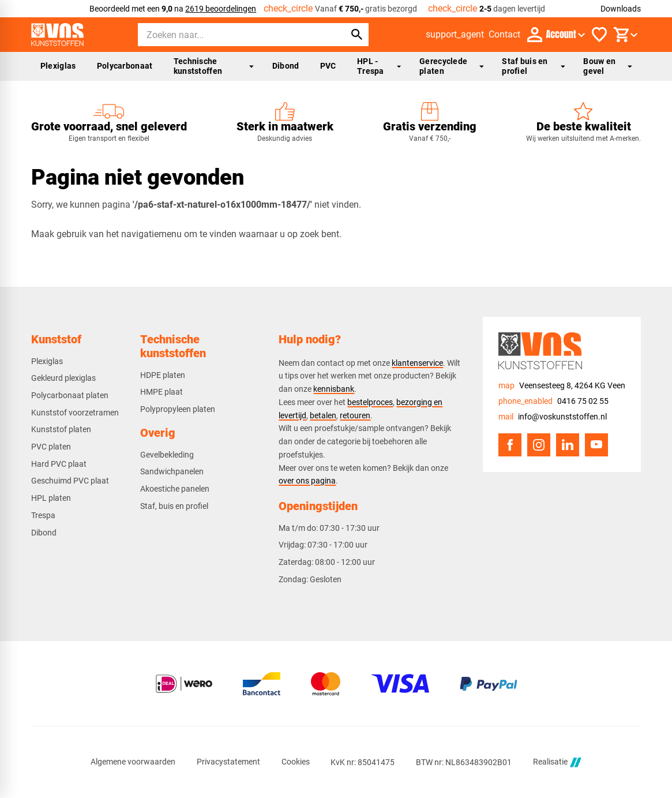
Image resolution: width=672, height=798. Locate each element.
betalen (323, 415)
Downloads (621, 9)
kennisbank (334, 389)
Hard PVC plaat (59, 464)
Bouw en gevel (607, 66)
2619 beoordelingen (221, 9)
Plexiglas (58, 66)
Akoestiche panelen (175, 489)
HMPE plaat (162, 392)
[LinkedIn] (568, 445)
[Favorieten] (599, 35)
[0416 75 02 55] (553, 401)
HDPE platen (163, 375)
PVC (328, 66)
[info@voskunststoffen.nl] (553, 417)
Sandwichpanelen (172, 471)
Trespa (43, 515)
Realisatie (557, 763)
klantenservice (417, 363)
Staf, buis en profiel (174, 506)
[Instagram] (539, 445)
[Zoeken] (231, 35)
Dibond (286, 66)
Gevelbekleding (167, 455)
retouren (355, 415)
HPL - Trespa (379, 66)
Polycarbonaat (125, 66)
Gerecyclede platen (451, 66)
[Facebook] (510, 445)
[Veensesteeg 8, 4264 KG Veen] (562, 386)
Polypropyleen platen (178, 409)
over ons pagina (307, 481)
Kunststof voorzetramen (75, 413)
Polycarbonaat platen (70, 395)
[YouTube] (596, 445)
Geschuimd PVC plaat (70, 481)
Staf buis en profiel (533, 66)
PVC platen (51, 447)
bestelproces (370, 402)
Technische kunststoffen (214, 66)
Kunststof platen (61, 429)
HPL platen (51, 498)
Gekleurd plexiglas (63, 378)
